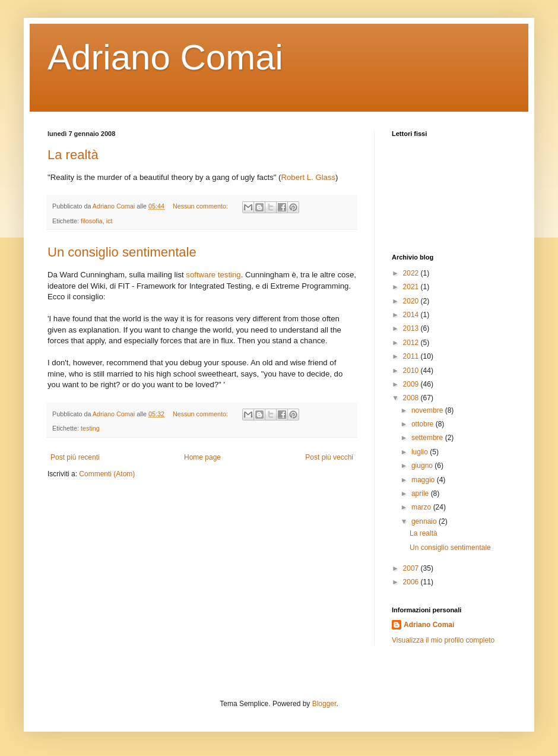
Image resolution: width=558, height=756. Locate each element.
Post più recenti (75, 457)
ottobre (424, 424)
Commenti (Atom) (107, 474)
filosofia (92, 221)
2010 (412, 371)
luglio (421, 452)
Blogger (324, 704)
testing (90, 428)
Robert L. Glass (308, 177)
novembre (428, 410)
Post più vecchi (329, 457)
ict (110, 221)
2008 (412, 398)
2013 (412, 328)
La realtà (73, 155)
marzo (422, 507)
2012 (412, 343)
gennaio (425, 521)
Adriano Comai (165, 57)
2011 (412, 356)
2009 (412, 384)
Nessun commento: (201, 206)
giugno (423, 466)
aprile (421, 494)
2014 (412, 315)
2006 (412, 582)
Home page (202, 457)
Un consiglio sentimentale (122, 252)
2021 (412, 287)
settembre (428, 438)
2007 (412, 568)
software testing (213, 275)
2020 (412, 301)
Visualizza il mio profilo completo (443, 640)
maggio (424, 480)
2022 (412, 273)
